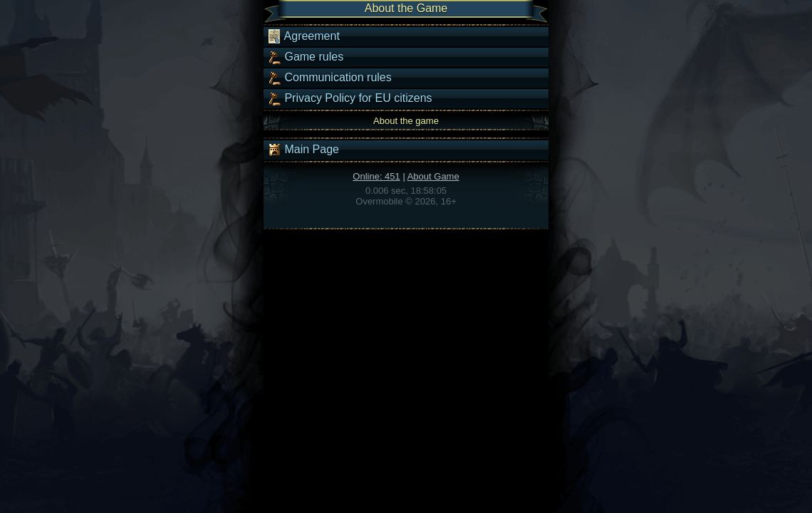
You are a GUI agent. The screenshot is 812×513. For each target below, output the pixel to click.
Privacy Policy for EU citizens (350, 98)
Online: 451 (376, 176)
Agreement (303, 36)
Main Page (303, 150)
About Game (433, 176)
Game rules (305, 57)
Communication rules (329, 78)
